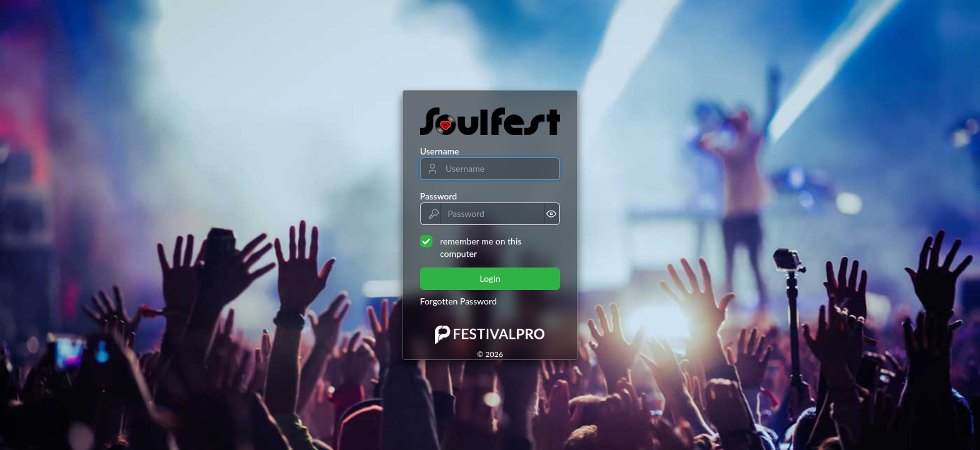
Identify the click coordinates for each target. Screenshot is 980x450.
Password (438, 196)
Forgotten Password (458, 301)
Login (490, 278)
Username (439, 151)
